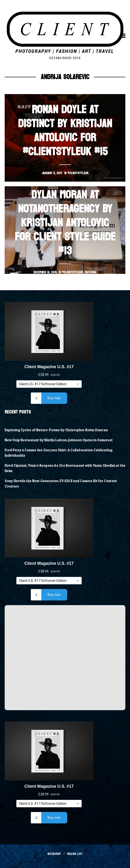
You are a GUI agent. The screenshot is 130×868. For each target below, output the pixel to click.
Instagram (54, 854)
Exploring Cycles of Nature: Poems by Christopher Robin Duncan (56, 430)
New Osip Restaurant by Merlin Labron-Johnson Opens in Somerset (59, 440)
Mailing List (75, 854)
